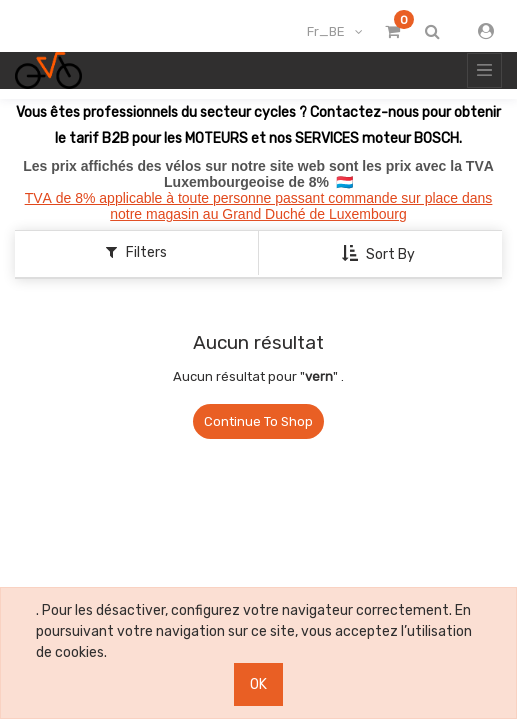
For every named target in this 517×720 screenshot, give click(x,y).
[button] (380, 254)
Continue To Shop (258, 421)
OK (258, 684)
